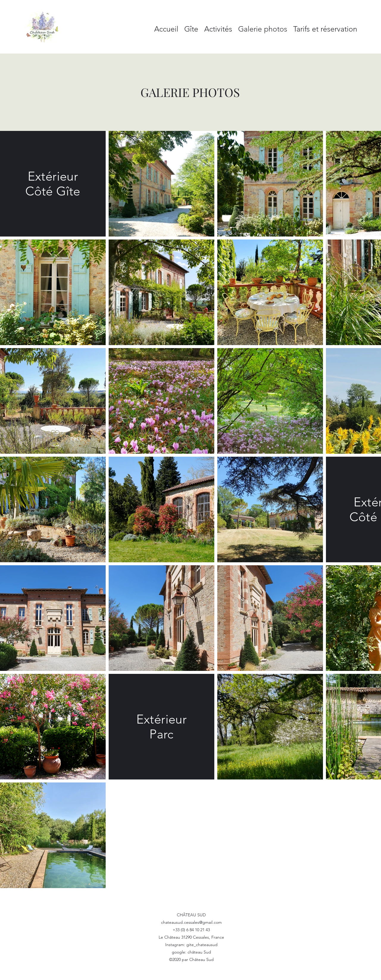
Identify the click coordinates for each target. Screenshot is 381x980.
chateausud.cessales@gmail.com (191, 922)
